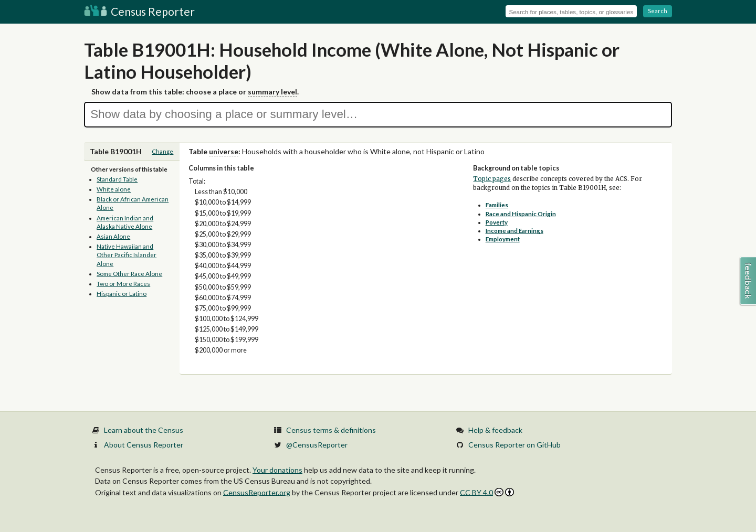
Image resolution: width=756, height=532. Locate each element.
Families (497, 205)
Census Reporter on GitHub (514, 445)
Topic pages (492, 179)
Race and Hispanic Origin (521, 214)
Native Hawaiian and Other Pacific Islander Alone (127, 255)
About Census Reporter (144, 445)
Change (162, 151)
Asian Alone (113, 236)
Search (658, 11)
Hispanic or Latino (122, 294)
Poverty (497, 222)
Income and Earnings (514, 231)
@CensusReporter (317, 445)
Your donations (277, 470)
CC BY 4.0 (487, 492)
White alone (114, 189)
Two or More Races (123, 284)
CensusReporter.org (257, 492)
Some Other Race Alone (129, 274)
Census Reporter (139, 11)
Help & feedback (495, 430)
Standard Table (117, 179)
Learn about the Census (144, 430)
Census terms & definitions (331, 430)
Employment (503, 239)
